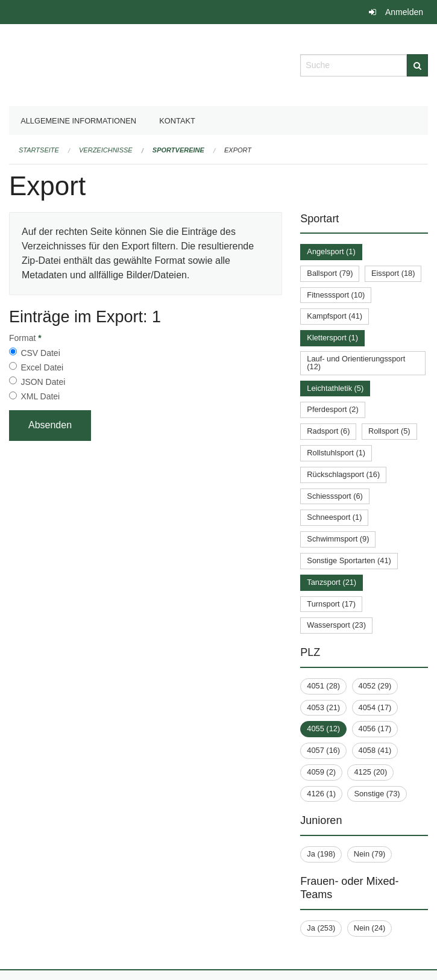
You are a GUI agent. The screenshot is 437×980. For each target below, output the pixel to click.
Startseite (39, 150)
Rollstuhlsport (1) (336, 453)
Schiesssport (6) (335, 496)
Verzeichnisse (106, 150)
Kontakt (177, 121)
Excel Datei (42, 367)
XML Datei (40, 396)
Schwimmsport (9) (338, 539)
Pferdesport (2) (332, 409)
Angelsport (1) (331, 251)
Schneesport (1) (334, 517)
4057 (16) (323, 750)
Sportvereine (178, 150)
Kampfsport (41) (335, 316)
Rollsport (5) (389, 431)
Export (238, 150)
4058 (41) (375, 750)
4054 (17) (375, 707)
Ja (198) (321, 854)
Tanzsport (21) (332, 582)
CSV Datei (40, 353)
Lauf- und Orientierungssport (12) (356, 363)
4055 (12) (323, 729)
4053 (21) (323, 707)
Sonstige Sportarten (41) (349, 560)
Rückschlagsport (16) (343, 474)
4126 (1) (321, 794)
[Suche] (417, 65)
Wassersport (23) (336, 625)
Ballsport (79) (330, 273)
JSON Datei (43, 382)
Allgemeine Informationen (78, 121)
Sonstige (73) (377, 794)
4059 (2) (321, 772)
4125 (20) (370, 772)
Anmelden (404, 12)
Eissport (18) (393, 273)
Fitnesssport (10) (336, 295)
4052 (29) (375, 686)
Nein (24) (370, 928)
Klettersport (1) (332, 338)
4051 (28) (323, 686)
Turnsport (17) (331, 604)
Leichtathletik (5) (335, 388)
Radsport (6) (328, 431)
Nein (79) (370, 854)
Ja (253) (321, 928)
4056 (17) (375, 729)
